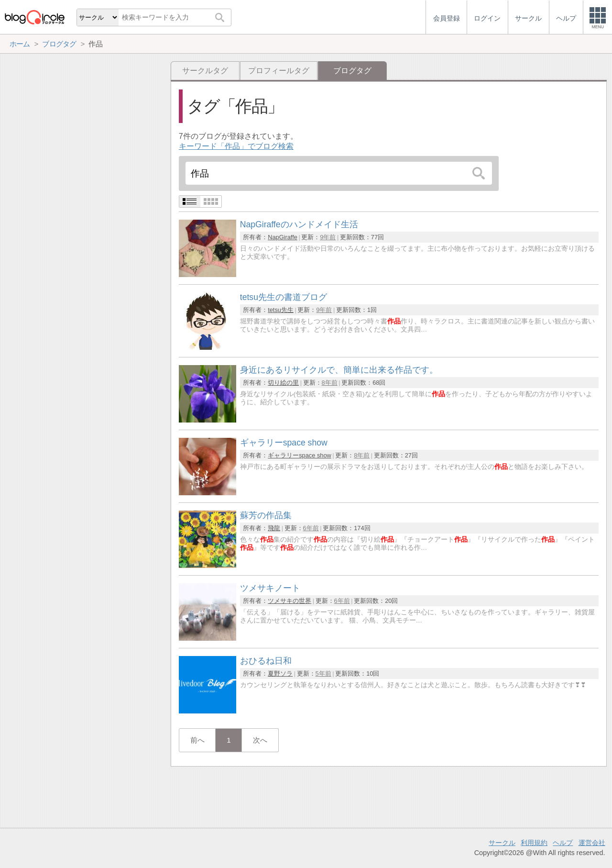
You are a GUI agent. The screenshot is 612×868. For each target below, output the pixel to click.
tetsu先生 (281, 310)
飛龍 (274, 528)
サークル (502, 843)
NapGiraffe (283, 237)
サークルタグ (205, 71)
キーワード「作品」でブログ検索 (236, 146)
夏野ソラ (280, 673)
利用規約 (534, 843)
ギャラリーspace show (300, 455)
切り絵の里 (283, 383)
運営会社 (592, 843)
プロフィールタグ (279, 71)
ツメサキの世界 (290, 601)
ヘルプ (563, 843)
